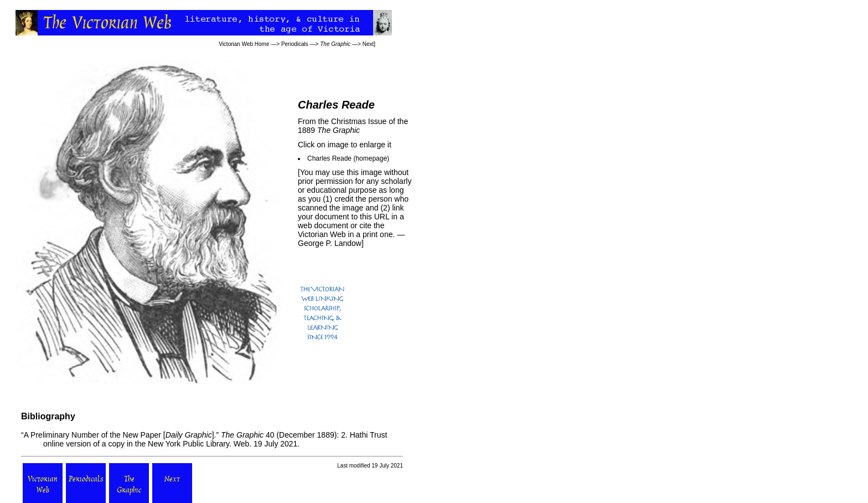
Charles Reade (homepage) (348, 158)
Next (368, 44)
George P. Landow (330, 243)
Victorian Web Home (244, 44)
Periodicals (295, 44)
